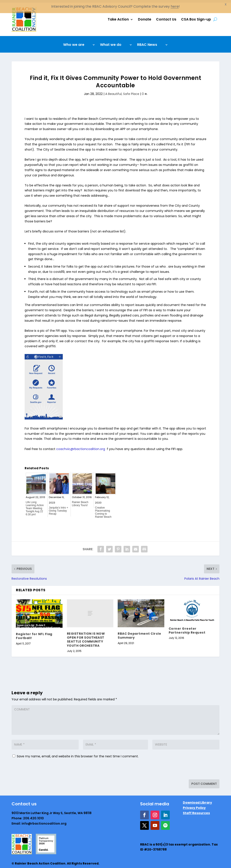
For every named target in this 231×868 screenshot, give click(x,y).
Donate (145, 17)
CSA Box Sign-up (196, 17)
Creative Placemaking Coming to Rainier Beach (103, 510)
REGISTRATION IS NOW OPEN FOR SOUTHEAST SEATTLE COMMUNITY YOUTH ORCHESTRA (86, 637)
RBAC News (147, 43)
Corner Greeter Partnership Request (187, 628)
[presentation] (41, 767)
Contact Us (166, 17)
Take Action (118, 17)
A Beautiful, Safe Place (122, 91)
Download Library (197, 800)
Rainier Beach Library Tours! (80, 501)
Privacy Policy (194, 805)
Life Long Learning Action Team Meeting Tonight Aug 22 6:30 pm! (35, 506)
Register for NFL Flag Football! (34, 633)
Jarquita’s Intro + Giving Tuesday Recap (59, 508)
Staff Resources (196, 810)
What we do (111, 43)
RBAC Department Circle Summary (139, 633)
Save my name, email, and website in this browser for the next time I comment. (78, 754)
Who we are (74, 43)
